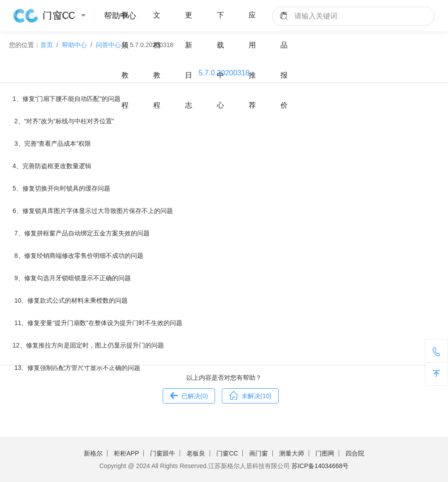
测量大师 (292, 453)
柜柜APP (126, 453)
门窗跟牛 (163, 453)
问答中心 (108, 45)
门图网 (325, 453)
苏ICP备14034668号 (320, 466)
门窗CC (227, 453)
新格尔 (93, 453)
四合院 (355, 453)
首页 (47, 45)
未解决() (250, 395)
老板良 (196, 453)
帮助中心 (74, 45)
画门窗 (258, 453)
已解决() (189, 395)
